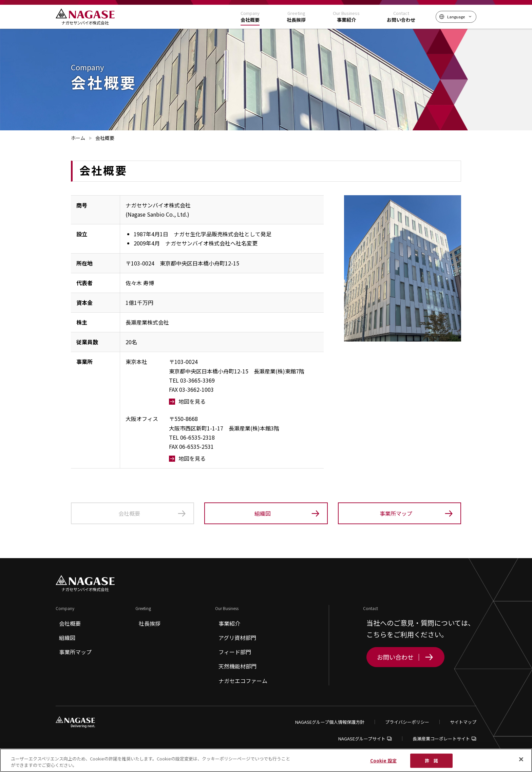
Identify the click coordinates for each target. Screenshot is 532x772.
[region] (266, 760)
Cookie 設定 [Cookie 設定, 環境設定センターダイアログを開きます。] (383, 761)
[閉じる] (521, 759)
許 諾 (431, 761)
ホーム (78, 138)
